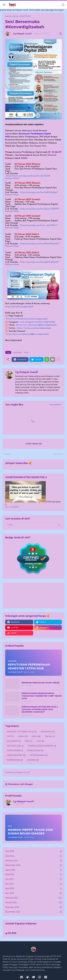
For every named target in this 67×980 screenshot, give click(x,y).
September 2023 (33, 865)
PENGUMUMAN (16, 755)
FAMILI (23, 737)
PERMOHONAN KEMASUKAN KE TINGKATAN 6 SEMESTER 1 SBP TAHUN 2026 (41, 696)
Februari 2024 (33, 861)
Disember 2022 (33, 907)
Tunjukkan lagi (19, 804)
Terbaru (8, 454)
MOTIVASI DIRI (15, 746)
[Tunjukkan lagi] (58, 359)
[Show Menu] (4, 5)
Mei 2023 (33, 884)
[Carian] (63, 5)
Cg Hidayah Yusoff (23, 802)
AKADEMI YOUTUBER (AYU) (22, 732)
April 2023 (33, 889)
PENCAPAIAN (15, 751)
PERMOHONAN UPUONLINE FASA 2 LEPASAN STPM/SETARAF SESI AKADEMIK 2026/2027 (40, 709)
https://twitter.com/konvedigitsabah (34, 328)
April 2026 (33, 851)
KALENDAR (14, 741)
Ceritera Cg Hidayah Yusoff (17, 772)
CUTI (10, 737)
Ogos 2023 (33, 870)
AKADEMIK (17, 352)
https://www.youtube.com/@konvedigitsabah (28, 334)
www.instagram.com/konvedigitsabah (37, 322)
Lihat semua (55, 405)
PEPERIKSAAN (39, 755)
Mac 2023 (33, 893)
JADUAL (50, 737)
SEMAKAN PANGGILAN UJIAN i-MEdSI (41, 683)
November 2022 (33, 912)
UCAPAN (33, 760)
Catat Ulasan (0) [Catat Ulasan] (34, 444)
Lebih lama (58, 454)
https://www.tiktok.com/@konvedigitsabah (36, 325)
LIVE (40, 741)
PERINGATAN (15, 760)
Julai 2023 (33, 875)
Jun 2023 (33, 879)
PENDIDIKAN (35, 751)
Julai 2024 (33, 856)
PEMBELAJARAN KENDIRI (42, 746)
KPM (29, 741)
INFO (27, 352)
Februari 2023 (33, 898)
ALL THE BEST (12, 507)
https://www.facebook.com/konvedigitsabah (27, 319)
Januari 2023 (33, 903)
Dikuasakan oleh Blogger (19, 784)
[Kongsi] (60, 34)
